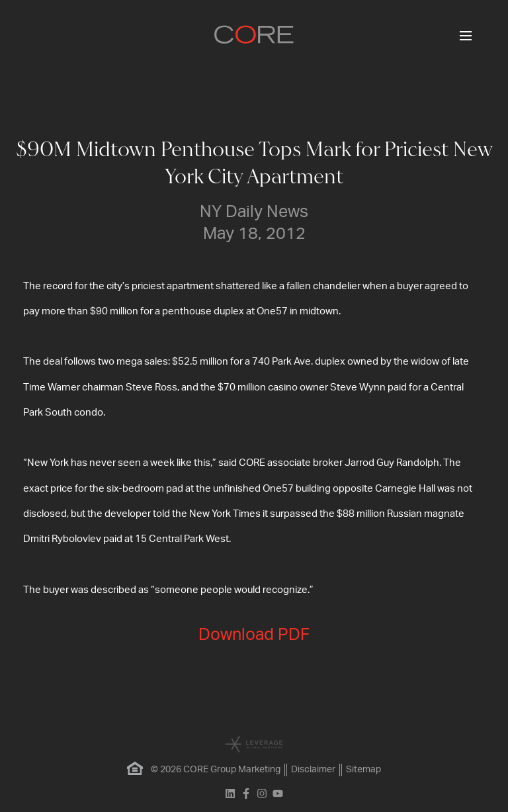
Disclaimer (313, 770)
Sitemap (363, 770)
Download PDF (254, 635)
